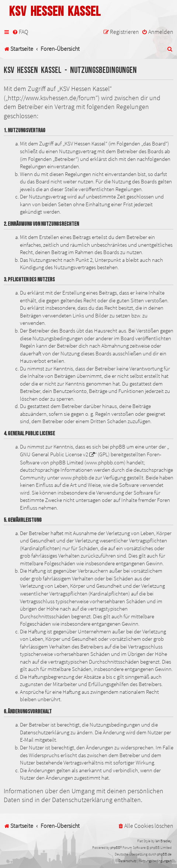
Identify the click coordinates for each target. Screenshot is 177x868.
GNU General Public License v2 (54, 454)
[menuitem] (20, 32)
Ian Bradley (163, 841)
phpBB (115, 848)
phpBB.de (164, 854)
